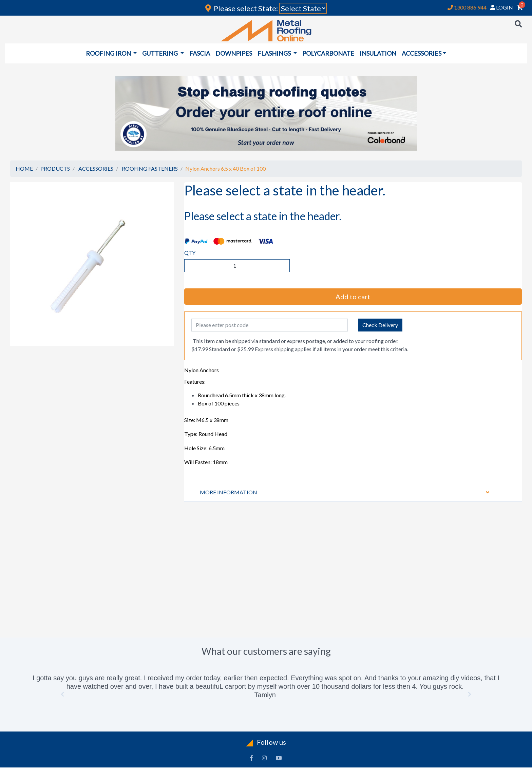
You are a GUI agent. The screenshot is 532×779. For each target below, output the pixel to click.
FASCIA (200, 53)
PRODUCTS (55, 168)
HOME (24, 168)
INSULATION (378, 53)
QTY (190, 253)
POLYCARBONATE (328, 53)
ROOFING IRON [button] (109, 53)
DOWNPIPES (234, 53)
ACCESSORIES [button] (422, 53)
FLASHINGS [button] (275, 53)
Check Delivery (380, 325)
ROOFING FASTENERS (150, 168)
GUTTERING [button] (160, 53)
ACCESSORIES (96, 168)
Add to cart (353, 297)
